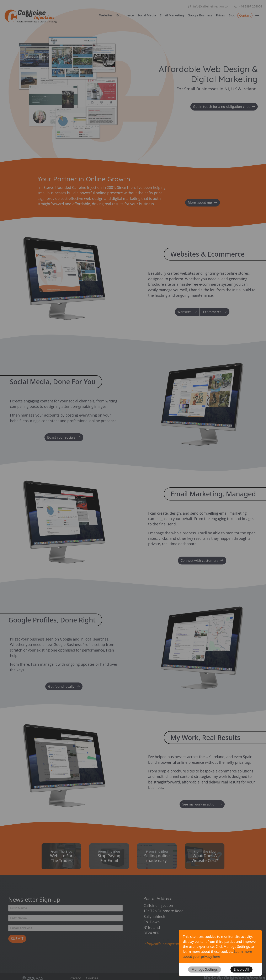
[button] (204, 970)
